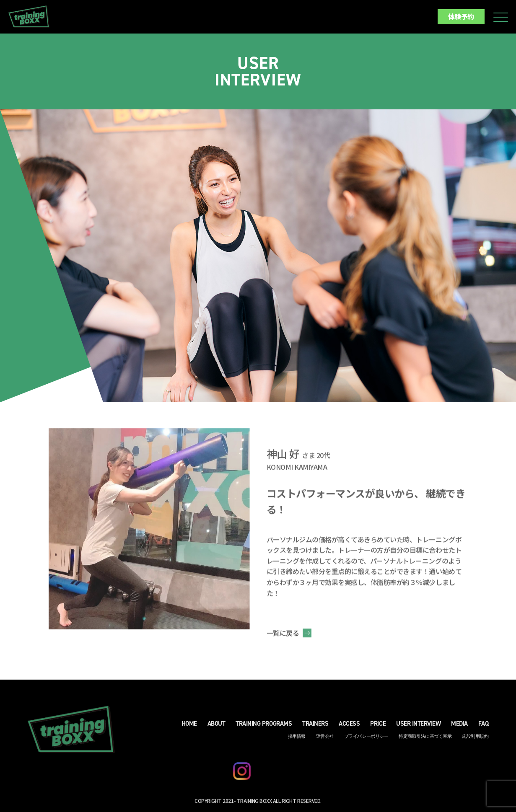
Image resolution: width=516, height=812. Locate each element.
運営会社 (325, 739)
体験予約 (461, 16)
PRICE (378, 726)
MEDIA (459, 726)
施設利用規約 (475, 739)
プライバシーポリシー (366, 739)
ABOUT (217, 726)
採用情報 (297, 739)
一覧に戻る (283, 635)
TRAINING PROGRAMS (264, 726)
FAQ (484, 726)
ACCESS (349, 726)
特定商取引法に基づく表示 (425, 739)
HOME (189, 726)
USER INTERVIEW (418, 726)
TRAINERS (315, 726)
